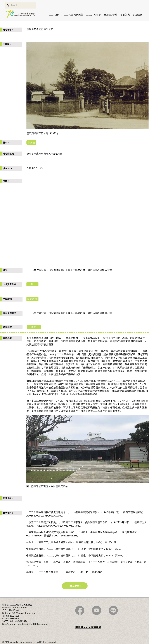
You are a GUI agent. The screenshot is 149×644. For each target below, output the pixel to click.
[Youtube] (97, 610)
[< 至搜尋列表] (75, 586)
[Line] (113, 610)
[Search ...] (20, 5)
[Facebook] (80, 610)
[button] (55, 15)
